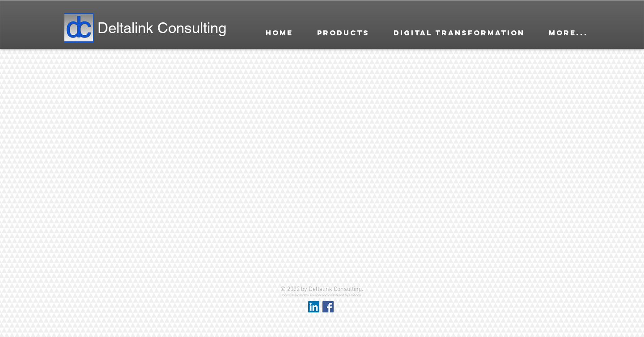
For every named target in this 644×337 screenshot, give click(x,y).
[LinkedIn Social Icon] (314, 307)
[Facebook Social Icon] (328, 307)
